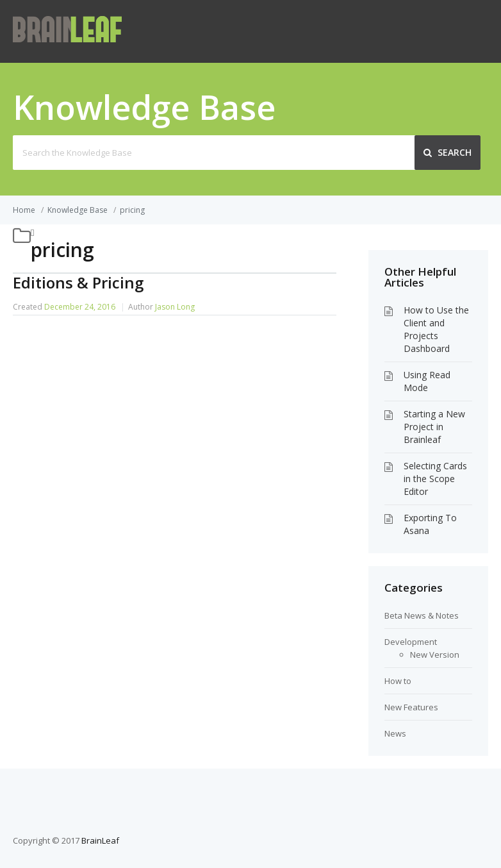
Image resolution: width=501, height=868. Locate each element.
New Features (411, 707)
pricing (132, 210)
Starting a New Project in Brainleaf (434, 427)
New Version (435, 655)
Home (24, 210)
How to (398, 681)
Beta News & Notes (422, 615)
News (395, 733)
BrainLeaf (100, 840)
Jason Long (175, 307)
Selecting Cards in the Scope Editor (435, 479)
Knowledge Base (78, 210)
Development (411, 642)
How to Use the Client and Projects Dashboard (436, 329)
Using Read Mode (427, 381)
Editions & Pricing (78, 282)
